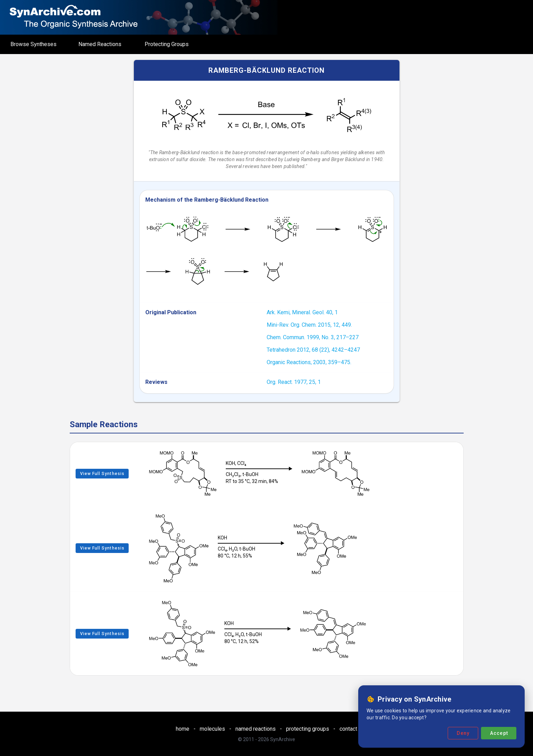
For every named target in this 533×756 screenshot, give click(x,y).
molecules (212, 729)
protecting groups (308, 729)
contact (348, 729)
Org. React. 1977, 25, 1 (294, 382)
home (183, 729)
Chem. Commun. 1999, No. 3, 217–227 (313, 337)
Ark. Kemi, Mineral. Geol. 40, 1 (302, 312)
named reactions (256, 729)
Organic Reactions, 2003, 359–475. (309, 362)
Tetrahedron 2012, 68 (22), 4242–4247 (313, 350)
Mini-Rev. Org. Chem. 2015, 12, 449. (309, 325)
